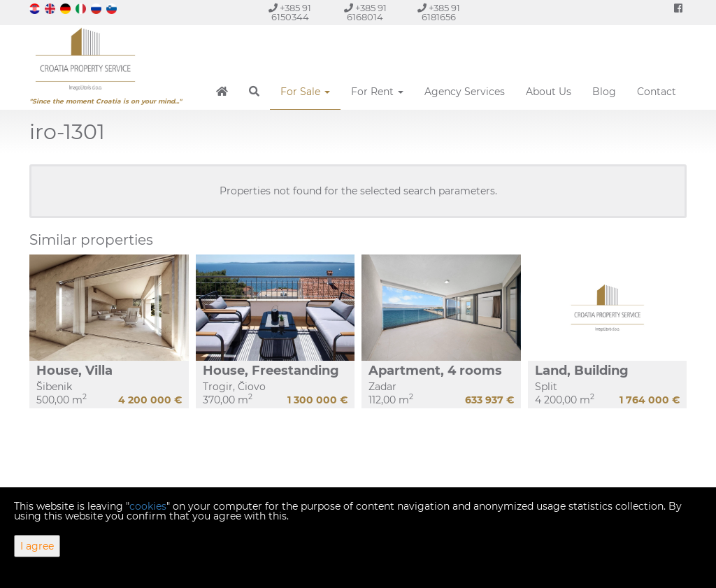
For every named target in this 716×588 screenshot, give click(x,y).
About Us (549, 92)
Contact (657, 92)
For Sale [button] (305, 92)
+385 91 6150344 (290, 13)
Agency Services (465, 92)
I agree (37, 546)
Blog (604, 92)
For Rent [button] (377, 92)
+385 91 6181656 (439, 13)
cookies (148, 506)
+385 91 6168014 (365, 13)
